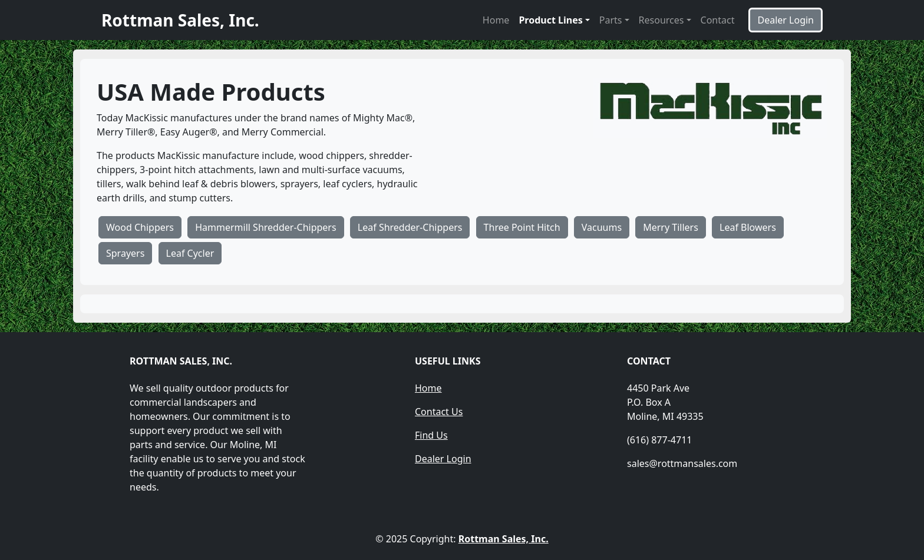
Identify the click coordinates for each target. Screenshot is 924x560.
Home (496, 20)
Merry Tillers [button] (671, 227)
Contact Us (439, 412)
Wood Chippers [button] (140, 227)
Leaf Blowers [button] (748, 227)
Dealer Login (443, 459)
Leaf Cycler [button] (190, 253)
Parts (611, 20)
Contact (718, 20)
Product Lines (550, 20)
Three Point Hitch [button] (522, 227)
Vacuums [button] (602, 227)
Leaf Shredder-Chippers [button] (410, 227)
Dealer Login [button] (786, 20)
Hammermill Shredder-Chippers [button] (265, 227)
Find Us (431, 435)
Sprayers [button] (125, 253)
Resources (661, 20)
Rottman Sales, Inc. (504, 539)
